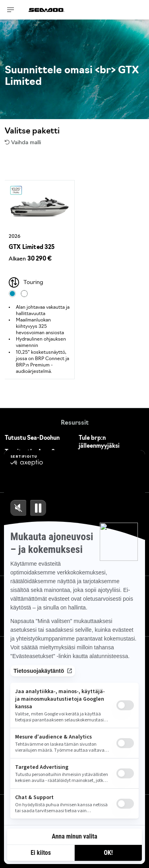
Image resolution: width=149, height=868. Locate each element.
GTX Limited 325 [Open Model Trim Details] (32, 248)
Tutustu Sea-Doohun (32, 438)
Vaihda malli (23, 143)
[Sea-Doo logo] (46, 10)
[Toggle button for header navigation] (11, 10)
